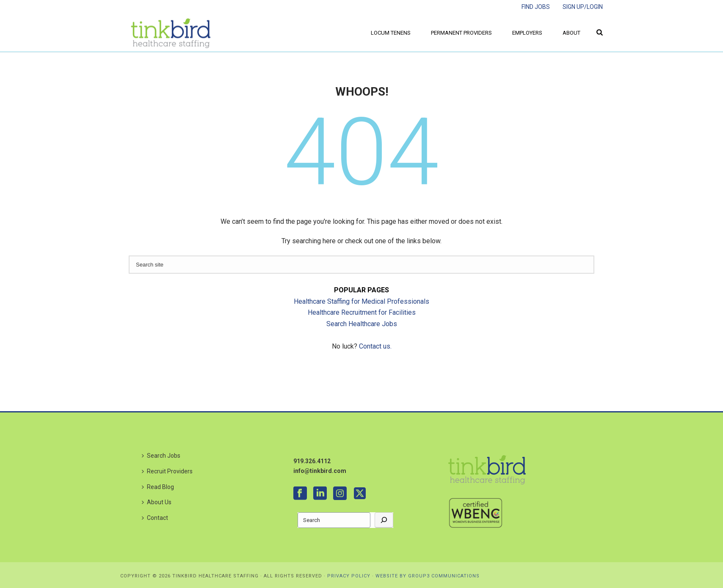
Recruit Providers (167, 471)
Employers (527, 33)
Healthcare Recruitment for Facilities (362, 312)
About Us (157, 502)
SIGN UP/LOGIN (583, 7)
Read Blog (158, 487)
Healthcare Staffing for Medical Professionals (361, 301)
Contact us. (375, 346)
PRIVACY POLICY (349, 576)
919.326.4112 (312, 461)
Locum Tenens (391, 33)
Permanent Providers (461, 33)
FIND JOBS (536, 7)
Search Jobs (161, 456)
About (571, 33)
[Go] (384, 520)
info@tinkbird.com (320, 471)
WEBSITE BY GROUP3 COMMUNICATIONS (428, 576)
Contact (155, 518)
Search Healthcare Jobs (362, 324)
